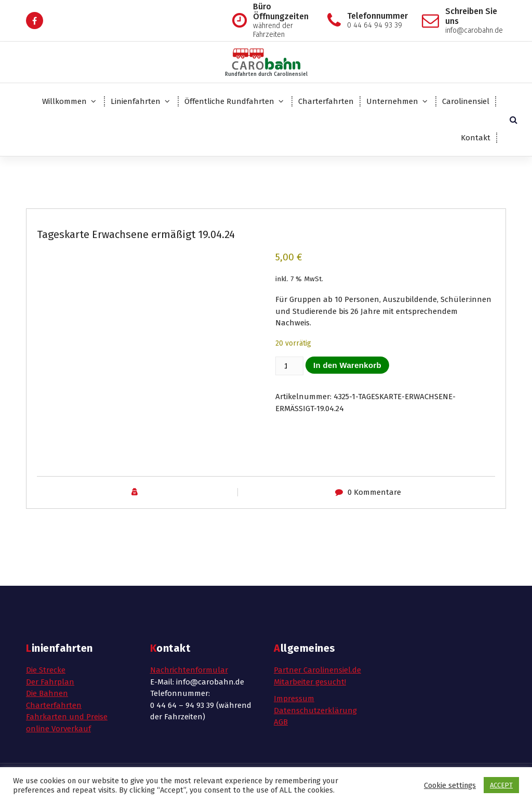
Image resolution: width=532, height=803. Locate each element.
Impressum (294, 699)
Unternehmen (392, 101)
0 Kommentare (374, 492)
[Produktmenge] (289, 366)
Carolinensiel (466, 101)
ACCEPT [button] (501, 785)
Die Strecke (46, 670)
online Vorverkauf (58, 729)
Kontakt (476, 138)
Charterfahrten (326, 101)
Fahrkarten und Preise (67, 717)
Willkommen (64, 101)
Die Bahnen (47, 693)
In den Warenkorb (347, 365)
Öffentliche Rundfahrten (229, 101)
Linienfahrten (136, 101)
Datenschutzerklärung (315, 710)
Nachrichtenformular (189, 670)
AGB (281, 722)
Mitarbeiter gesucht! (310, 682)
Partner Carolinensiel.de (317, 670)
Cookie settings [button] (450, 785)
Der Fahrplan (50, 682)
